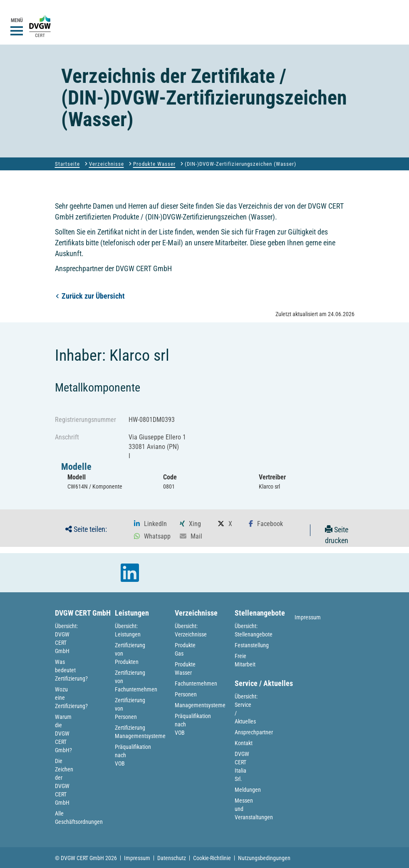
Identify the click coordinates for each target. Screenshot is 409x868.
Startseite (67, 164)
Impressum (308, 617)
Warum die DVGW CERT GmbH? (63, 733)
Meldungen (248, 790)
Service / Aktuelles (264, 683)
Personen (186, 694)
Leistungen (132, 613)
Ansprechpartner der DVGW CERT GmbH (113, 268)
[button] (150, 524)
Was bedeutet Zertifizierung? (71, 670)
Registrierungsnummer (86, 420)
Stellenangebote (260, 613)
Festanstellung (252, 645)
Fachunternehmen (196, 683)
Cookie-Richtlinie (212, 858)
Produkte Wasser (154, 164)
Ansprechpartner (254, 732)
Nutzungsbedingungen (264, 858)
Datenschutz (172, 858)
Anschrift (67, 437)
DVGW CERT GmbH (83, 613)
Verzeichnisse (107, 164)
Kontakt (244, 743)
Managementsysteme (200, 705)
